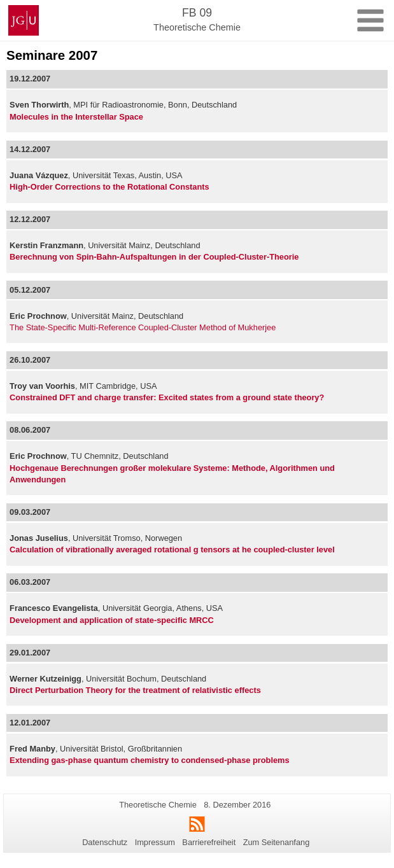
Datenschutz (105, 842)
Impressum (155, 842)
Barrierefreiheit (209, 842)
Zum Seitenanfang (277, 842)
